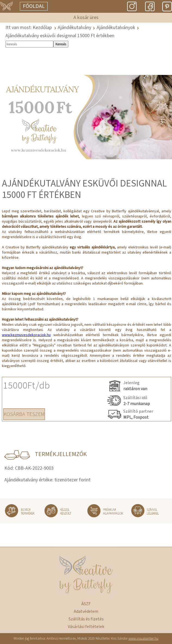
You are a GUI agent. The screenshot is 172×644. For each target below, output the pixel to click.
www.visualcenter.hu (143, 639)
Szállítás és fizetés (86, 619)
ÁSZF (86, 604)
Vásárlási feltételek (86, 627)
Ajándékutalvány (74, 28)
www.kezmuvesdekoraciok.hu (26, 335)
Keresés (61, 44)
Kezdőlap (42, 28)
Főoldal (34, 6)
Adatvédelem (86, 611)
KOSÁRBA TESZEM (24, 414)
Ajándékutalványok (116, 28)
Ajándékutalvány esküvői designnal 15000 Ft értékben (60, 36)
